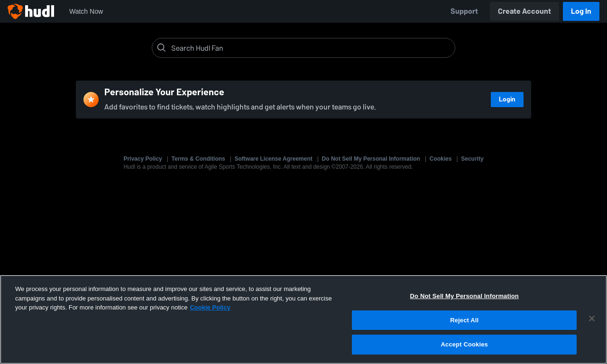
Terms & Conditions (198, 159)
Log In (581, 11)
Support (464, 11)
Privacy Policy (143, 159)
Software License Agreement (274, 159)
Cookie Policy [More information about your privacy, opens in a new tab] (210, 307)
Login (507, 99)
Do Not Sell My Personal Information (371, 159)
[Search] (311, 48)
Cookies (441, 159)
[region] (303, 319)
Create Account (524, 11)
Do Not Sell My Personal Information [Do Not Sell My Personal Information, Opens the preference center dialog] (464, 296)
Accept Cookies (464, 344)
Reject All (464, 320)
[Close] (592, 318)
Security (472, 159)
